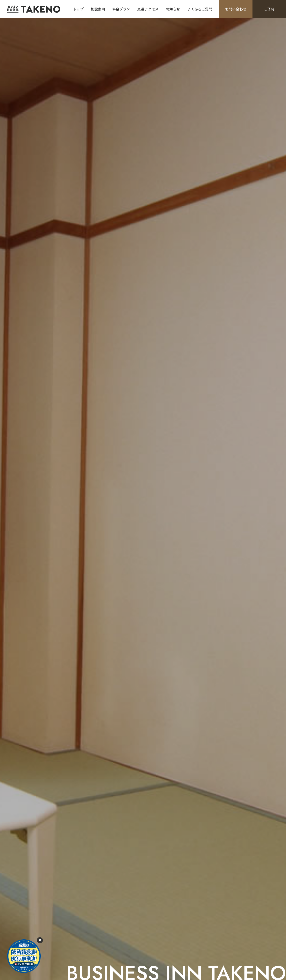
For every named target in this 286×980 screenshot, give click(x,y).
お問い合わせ (236, 9)
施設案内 (98, 9)
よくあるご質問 (200, 9)
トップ (78, 9)
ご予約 (269, 9)
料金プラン (121, 9)
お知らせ (173, 9)
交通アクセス (148, 9)
